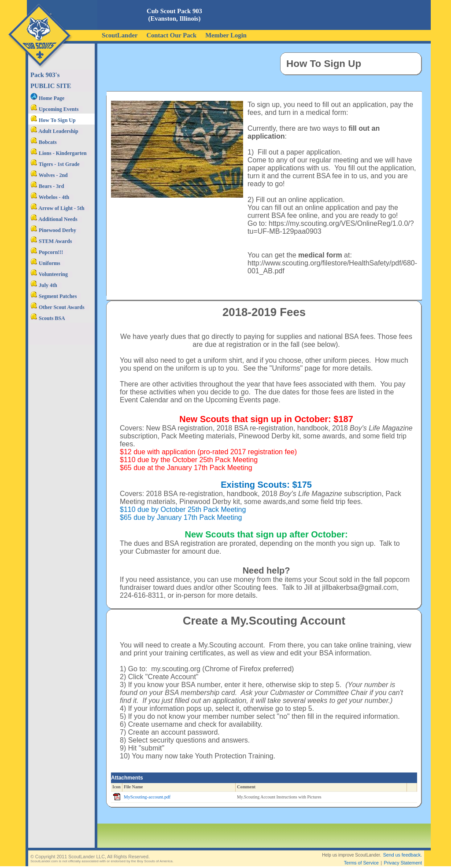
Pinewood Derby (53, 230)
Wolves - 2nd (49, 175)
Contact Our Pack (171, 35)
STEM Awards (51, 241)
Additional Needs (54, 219)
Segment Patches (54, 296)
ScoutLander (120, 35)
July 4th (44, 285)
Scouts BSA (48, 318)
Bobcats (44, 142)
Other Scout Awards (57, 307)
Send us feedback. (403, 848)
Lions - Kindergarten (59, 153)
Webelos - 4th (50, 197)
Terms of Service (361, 856)
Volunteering (49, 274)
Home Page (47, 98)
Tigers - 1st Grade (55, 164)
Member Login (226, 35)
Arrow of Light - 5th (57, 208)
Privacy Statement (403, 856)
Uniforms (45, 263)
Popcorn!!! (47, 252)
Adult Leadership (54, 131)
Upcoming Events (54, 109)
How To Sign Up (53, 120)
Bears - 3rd (47, 186)
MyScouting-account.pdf (147, 797)
